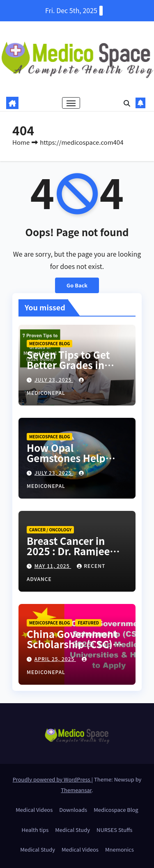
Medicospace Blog (49, 343)
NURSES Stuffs (114, 830)
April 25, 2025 (55, 659)
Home (21, 142)
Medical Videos (34, 810)
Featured (88, 623)
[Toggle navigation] (71, 103)
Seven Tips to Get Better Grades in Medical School (68, 365)
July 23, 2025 (54, 379)
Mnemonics (120, 849)
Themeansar (76, 790)
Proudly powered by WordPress (52, 779)
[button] (127, 103)
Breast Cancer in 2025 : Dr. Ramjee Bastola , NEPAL (68, 551)
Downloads (73, 810)
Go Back (77, 285)
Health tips (35, 830)
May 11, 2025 (53, 566)
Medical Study (72, 830)
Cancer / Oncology (50, 530)
